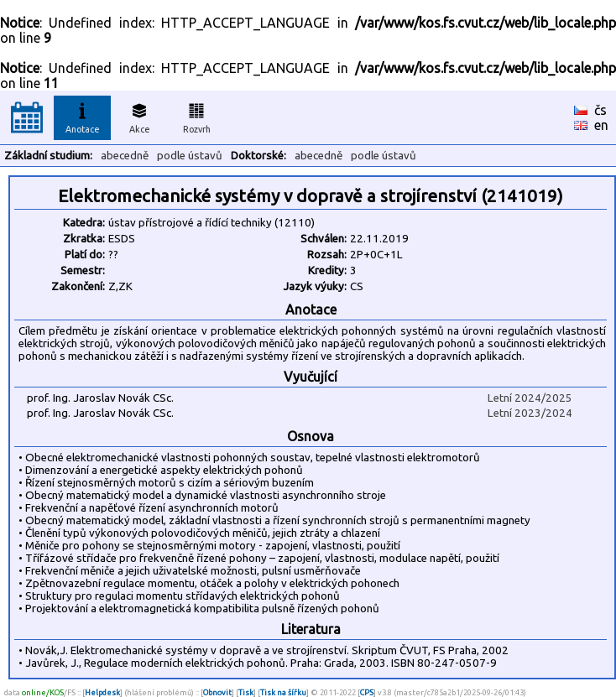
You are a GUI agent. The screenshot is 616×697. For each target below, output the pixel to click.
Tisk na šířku (283, 692)
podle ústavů (190, 156)
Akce (139, 116)
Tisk (246, 692)
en (601, 125)
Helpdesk (102, 692)
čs (600, 110)
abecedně (125, 156)
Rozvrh (197, 116)
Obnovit (217, 692)
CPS (367, 692)
